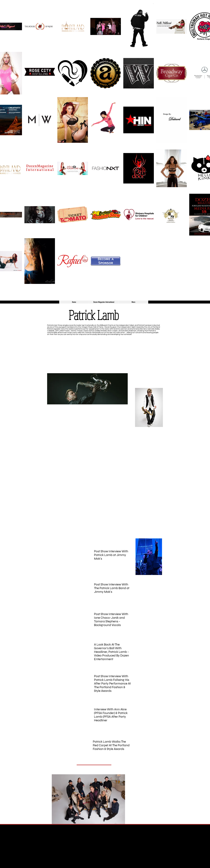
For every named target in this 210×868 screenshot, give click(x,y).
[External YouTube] (137, 354)
